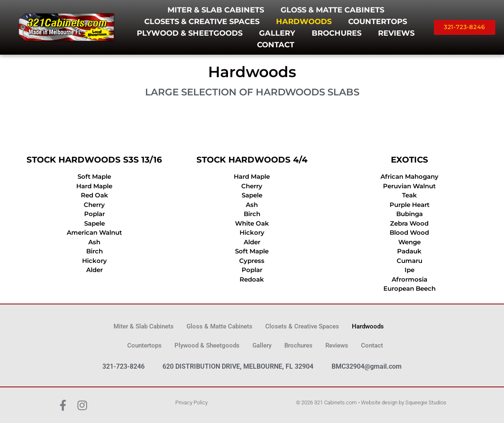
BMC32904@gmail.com (367, 366)
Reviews (396, 33)
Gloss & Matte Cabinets (332, 10)
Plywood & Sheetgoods (190, 33)
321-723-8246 (124, 366)
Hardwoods (304, 22)
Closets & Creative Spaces (202, 22)
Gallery (277, 33)
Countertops (378, 22)
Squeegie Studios (426, 402)
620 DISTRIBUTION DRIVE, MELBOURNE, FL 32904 (238, 366)
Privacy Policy (191, 402)
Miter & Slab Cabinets (216, 10)
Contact (276, 45)
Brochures (337, 33)
